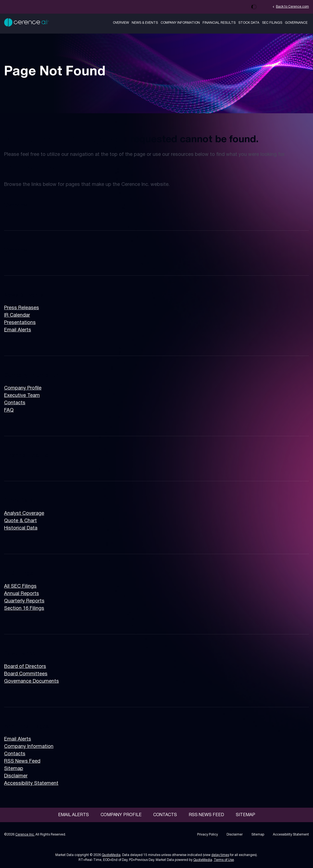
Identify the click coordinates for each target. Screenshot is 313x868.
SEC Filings (272, 23)
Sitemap (14, 769)
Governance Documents (31, 681)
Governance (296, 23)
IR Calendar (17, 315)
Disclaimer (16, 776)
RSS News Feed (22, 761)
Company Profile (23, 388)
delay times (220, 855)
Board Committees (26, 674)
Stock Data (249, 23)
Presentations (20, 323)
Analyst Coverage (24, 514)
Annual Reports (22, 594)
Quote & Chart (20, 521)
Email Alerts (18, 330)
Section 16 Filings (24, 609)
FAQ (9, 410)
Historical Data (21, 528)
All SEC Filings (20, 586)
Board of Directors (25, 667)
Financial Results (219, 23)
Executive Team (22, 396)
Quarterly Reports (24, 601)
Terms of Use (224, 860)
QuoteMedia (111, 855)
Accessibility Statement (31, 784)
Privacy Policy (207, 835)
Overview (121, 23)
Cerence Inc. (25, 835)
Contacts (15, 403)
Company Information (180, 23)
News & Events (145, 23)
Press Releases (22, 308)
